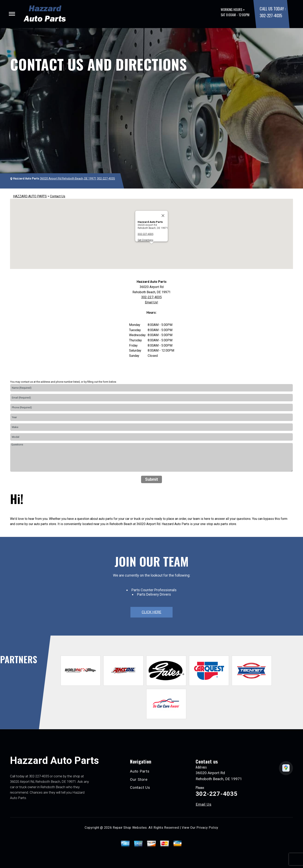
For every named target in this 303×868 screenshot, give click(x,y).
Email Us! (151, 302)
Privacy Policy (207, 828)
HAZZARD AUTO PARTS (30, 196)
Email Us (203, 804)
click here (151, 612)
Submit (151, 479)
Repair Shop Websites (130, 828)
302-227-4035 (271, 15)
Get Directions (145, 240)
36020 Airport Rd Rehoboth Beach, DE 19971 (68, 178)
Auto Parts (140, 771)
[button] (151, 247)
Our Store (139, 779)
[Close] (163, 216)
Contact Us (58, 196)
